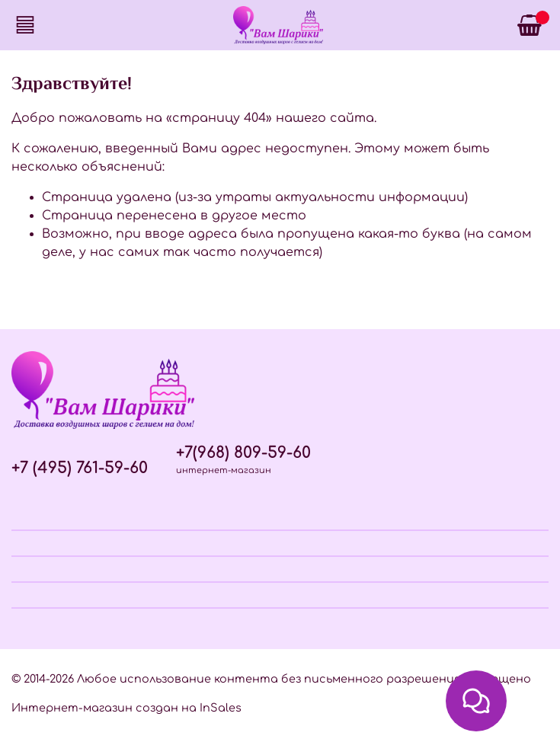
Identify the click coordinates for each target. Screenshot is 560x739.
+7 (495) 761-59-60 (80, 468)
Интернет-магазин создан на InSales (126, 708)
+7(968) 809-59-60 (243, 453)
